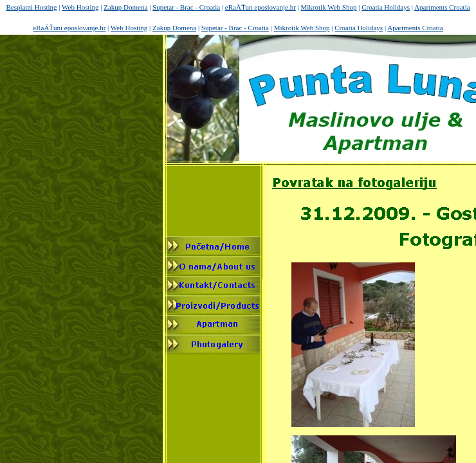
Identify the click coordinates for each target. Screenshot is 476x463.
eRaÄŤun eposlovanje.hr (261, 7)
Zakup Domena (125, 7)
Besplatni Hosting (31, 7)
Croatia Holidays (386, 7)
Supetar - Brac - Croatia (186, 7)
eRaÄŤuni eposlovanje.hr (69, 28)
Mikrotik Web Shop (329, 7)
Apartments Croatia (442, 7)
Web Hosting (80, 7)
